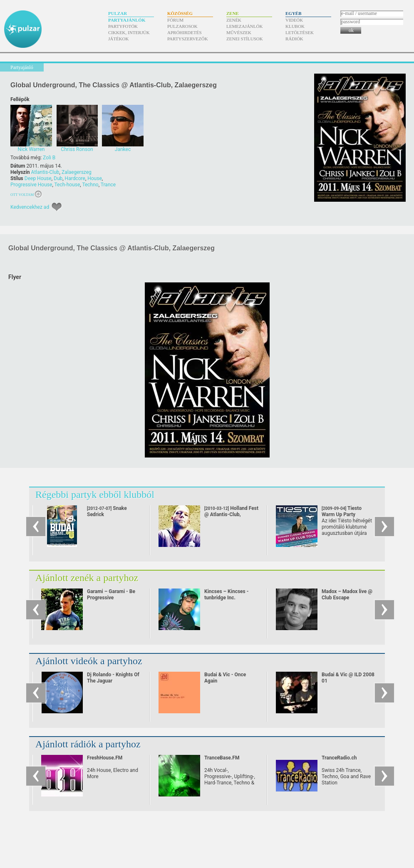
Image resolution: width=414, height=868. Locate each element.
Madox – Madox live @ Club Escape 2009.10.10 (347, 598)
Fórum (175, 20)
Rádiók (294, 39)
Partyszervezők (188, 39)
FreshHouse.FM (105, 758)
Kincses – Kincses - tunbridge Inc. (226, 595)
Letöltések (300, 32)
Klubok (295, 26)
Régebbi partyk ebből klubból (95, 495)
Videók (294, 20)
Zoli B (49, 158)
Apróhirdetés (185, 32)
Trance (108, 185)
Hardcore (75, 178)
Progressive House (31, 185)
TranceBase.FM (222, 758)
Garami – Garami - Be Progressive (111, 595)
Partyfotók (123, 26)
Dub (58, 178)
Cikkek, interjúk (129, 32)
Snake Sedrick (107, 518)
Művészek (239, 32)
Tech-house (67, 185)
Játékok (119, 39)
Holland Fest (231, 514)
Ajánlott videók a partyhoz (89, 661)
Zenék (234, 20)
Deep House (38, 178)
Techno (90, 185)
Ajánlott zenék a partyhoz (87, 578)
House (95, 178)
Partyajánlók (127, 20)
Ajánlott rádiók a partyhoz (88, 744)
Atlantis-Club (45, 172)
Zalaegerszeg (77, 172)
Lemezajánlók (244, 26)
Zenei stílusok (245, 39)
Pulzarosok (182, 26)
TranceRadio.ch (339, 758)
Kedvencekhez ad (30, 207)
